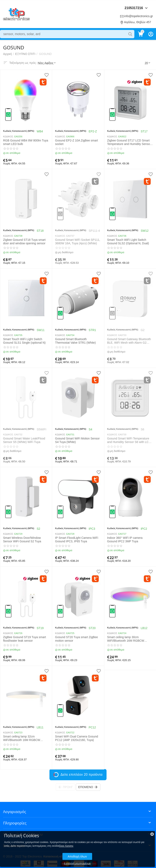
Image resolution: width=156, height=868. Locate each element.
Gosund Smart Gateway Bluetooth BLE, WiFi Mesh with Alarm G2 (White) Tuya (129, 341)
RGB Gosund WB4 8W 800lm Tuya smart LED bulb (26, 142)
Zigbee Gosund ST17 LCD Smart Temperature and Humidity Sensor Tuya (129, 142)
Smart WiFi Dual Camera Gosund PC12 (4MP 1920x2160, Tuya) (77, 738)
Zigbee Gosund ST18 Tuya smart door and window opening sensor (24, 242)
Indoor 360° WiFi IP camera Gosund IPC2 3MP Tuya (125, 540)
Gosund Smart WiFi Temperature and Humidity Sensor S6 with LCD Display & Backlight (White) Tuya (129, 440)
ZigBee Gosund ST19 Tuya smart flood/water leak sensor (25, 639)
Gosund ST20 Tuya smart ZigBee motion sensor (76, 639)
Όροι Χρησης (66, 846)
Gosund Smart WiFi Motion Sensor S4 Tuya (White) (77, 440)
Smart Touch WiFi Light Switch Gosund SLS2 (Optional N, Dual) (128, 242)
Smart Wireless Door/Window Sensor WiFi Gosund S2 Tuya (22, 540)
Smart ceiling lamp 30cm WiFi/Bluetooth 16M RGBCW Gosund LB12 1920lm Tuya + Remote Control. (126, 639)
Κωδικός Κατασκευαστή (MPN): (19, 131)
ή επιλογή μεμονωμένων (77, 863)
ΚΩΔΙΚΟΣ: (8, 137)
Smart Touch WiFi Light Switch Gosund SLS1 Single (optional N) (24, 341)
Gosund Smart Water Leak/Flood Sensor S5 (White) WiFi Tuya (24, 440)
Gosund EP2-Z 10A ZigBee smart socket (76, 142)
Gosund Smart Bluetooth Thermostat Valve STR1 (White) (75, 341)
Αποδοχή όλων (77, 856)
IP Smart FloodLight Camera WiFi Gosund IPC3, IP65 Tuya (77, 540)
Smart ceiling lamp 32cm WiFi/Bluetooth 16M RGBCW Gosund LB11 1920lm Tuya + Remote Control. (22, 738)
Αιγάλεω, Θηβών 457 (138, 22)
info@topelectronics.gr (138, 16)
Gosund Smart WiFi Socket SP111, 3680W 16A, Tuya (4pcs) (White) (78, 242)
